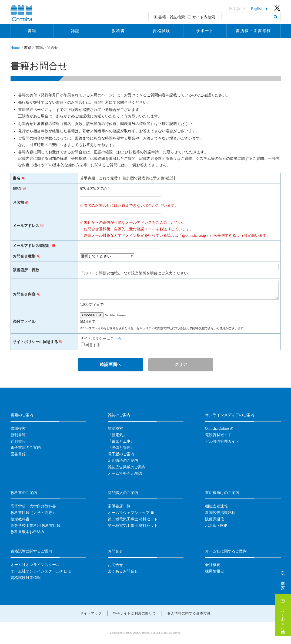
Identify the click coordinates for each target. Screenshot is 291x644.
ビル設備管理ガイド (222, 441)
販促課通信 (215, 519)
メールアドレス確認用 (32, 246)
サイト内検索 (204, 17)
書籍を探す (283, 583)
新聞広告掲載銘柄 (220, 513)
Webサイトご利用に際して (135, 613)
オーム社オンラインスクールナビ (39, 571)
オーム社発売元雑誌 (125, 474)
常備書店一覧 (119, 506)
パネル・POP (216, 526)
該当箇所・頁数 (26, 270)
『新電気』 (117, 435)
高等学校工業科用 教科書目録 (36, 526)
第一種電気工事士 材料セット (133, 526)
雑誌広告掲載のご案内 (127, 467)
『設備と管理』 (121, 448)
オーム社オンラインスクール (35, 565)
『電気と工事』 (121, 441)
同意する (93, 345)
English (257, 9)
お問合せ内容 (24, 294)
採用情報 (213, 571)
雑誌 (75, 31)
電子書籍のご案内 (26, 448)
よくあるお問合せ (283, 619)
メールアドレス (26, 226)
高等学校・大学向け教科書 (33, 506)
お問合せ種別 (24, 256)
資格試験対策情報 (26, 578)
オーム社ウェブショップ (129, 513)
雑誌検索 (115, 428)
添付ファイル (24, 322)
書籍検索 (18, 428)
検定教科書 (20, 519)
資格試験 (162, 31)
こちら (116, 339)
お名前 (18, 203)
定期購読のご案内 (123, 461)
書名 (16, 178)
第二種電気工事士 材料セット (133, 519)
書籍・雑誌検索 (172, 17)
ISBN (17, 189)
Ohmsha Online (217, 428)
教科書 (118, 31)
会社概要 (213, 565)
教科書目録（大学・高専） (33, 513)
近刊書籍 (18, 441)
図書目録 (18, 454)
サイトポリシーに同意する (35, 342)
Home (15, 48)
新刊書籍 (18, 435)
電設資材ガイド (218, 435)
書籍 (32, 31)
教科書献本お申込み (28, 532)
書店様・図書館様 (253, 31)
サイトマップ (91, 613)
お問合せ (115, 565)
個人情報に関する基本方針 (189, 613)
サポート (205, 31)
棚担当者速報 (216, 506)
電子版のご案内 (121, 454)
